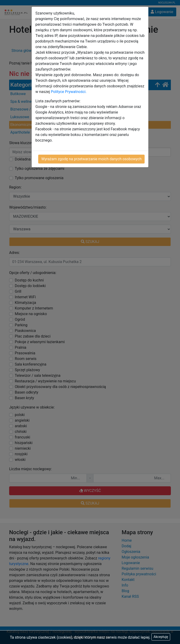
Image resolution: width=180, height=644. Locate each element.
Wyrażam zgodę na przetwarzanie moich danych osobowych (91, 159)
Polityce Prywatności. (69, 92)
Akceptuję (161, 637)
